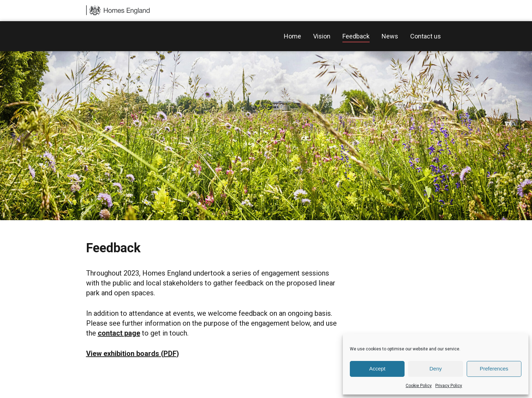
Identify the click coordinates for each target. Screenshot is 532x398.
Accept (377, 369)
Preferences (494, 369)
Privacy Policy (449, 386)
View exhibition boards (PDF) (133, 354)
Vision (322, 36)
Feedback (356, 36)
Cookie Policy (419, 386)
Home (292, 36)
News (390, 36)
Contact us (426, 36)
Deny (435, 369)
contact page (119, 333)
